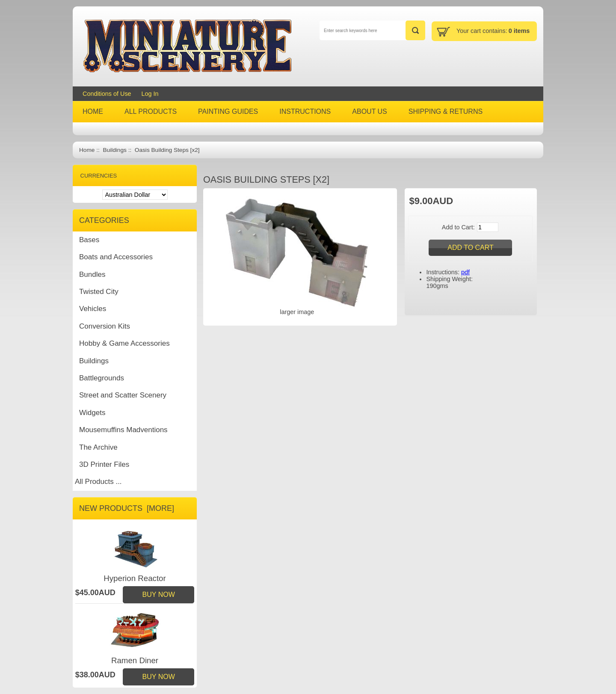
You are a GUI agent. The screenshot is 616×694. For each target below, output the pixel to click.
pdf (465, 272)
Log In (150, 94)
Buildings (114, 150)
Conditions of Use (107, 94)
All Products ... (98, 482)
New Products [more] (127, 508)
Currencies (99, 176)
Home (87, 150)
